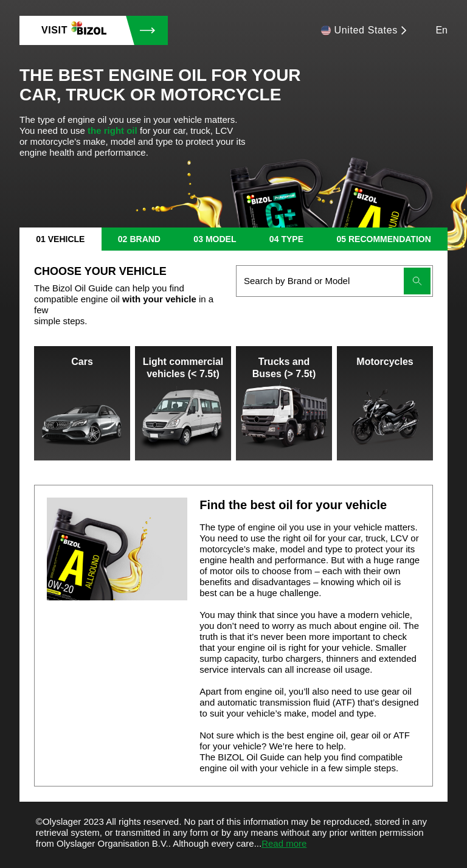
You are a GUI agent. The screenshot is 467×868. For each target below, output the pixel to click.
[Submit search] (417, 281)
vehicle (67, 239)
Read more (284, 843)
